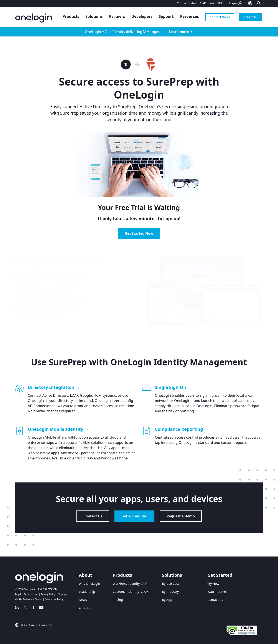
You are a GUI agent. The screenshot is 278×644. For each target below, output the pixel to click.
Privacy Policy (48, 594)
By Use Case (171, 584)
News (83, 600)
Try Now (213, 584)
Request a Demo (181, 516)
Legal (18, 594)
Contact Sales (220, 17)
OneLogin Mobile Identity (58, 429)
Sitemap (62, 594)
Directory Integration (54, 387)
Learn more (181, 32)
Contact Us (93, 516)
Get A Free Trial (134, 516)
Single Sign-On (173, 387)
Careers (84, 608)
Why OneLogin (89, 584)
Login (233, 3)
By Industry (170, 592)
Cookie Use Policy (54, 599)
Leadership (87, 592)
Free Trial (251, 17)
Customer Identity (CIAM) (131, 592)
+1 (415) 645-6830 (211, 3)
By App (167, 600)
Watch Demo (217, 592)
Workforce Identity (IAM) (130, 584)
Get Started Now (139, 233)
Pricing (118, 600)
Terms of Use (31, 594)
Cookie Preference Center (28, 599)
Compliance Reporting (182, 429)
